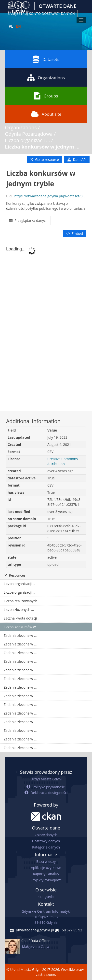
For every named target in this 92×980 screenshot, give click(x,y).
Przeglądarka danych (28, 220)
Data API (77, 160)
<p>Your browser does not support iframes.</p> (46, 324)
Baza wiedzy (46, 861)
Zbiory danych (46, 835)
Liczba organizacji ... (27, 140)
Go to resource (44, 160)
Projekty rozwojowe (46, 880)
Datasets (46, 59)
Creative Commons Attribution (63, 461)
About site (46, 114)
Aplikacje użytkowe (46, 868)
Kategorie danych (46, 847)
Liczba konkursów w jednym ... (42, 147)
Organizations (46, 77)
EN (18, 26)
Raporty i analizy (46, 874)
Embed (75, 234)
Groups (46, 96)
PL (11, 26)
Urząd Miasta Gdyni (46, 779)
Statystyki (46, 897)
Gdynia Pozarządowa (29, 134)
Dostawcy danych (46, 841)
